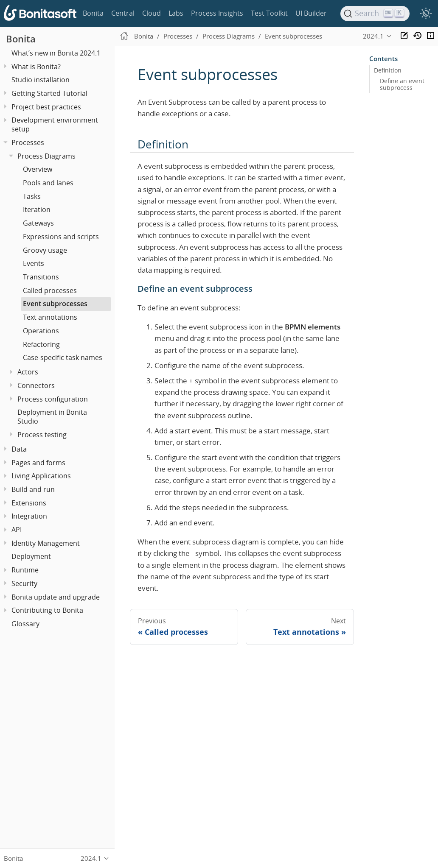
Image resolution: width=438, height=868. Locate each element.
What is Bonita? (36, 67)
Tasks (32, 196)
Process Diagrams (46, 156)
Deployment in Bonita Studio (52, 417)
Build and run (33, 489)
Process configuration (53, 399)
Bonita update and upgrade (56, 597)
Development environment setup (55, 124)
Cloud (152, 13)
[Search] (375, 14)
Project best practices (46, 107)
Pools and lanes (48, 183)
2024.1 (373, 36)
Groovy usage (45, 250)
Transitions (41, 277)
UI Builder (311, 13)
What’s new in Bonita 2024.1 (56, 53)
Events (34, 263)
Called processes (50, 290)
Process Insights (217, 13)
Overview (38, 169)
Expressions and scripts (61, 237)
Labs (176, 13)
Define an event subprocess (402, 84)
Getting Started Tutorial (49, 93)
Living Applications (41, 476)
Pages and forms (38, 463)
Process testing (42, 435)
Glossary (25, 624)
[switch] (426, 14)
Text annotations (50, 317)
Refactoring (41, 344)
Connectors (36, 385)
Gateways (38, 223)
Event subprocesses (55, 304)
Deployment (31, 556)
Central (123, 13)
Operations (41, 331)
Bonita (93, 13)
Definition (388, 70)
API (17, 530)
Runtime (25, 570)
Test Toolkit (269, 13)
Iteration (37, 209)
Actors (28, 372)
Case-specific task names (63, 357)
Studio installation (41, 80)
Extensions (29, 503)
